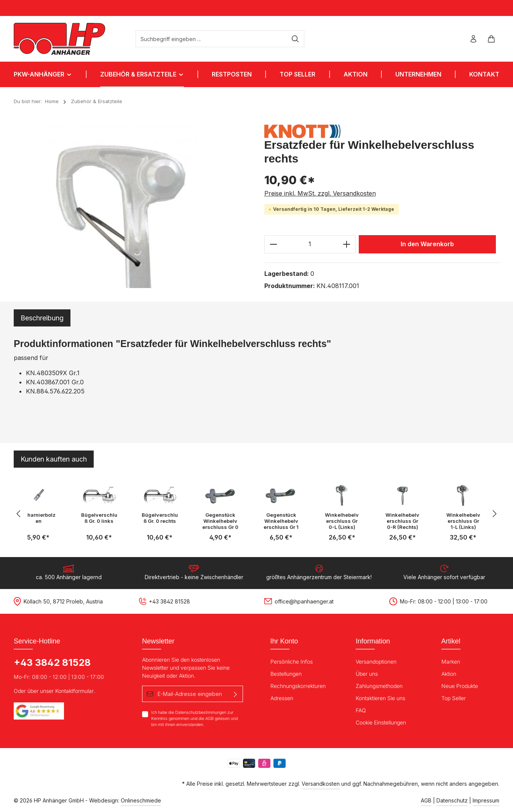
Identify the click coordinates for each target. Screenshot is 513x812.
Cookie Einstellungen (381, 722)
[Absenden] (236, 694)
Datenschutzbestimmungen (201, 712)
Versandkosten (321, 784)
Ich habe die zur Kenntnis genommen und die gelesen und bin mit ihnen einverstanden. (194, 718)
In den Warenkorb (427, 244)
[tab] (42, 318)
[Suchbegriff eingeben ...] (211, 39)
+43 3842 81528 (52, 662)
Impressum (486, 800)
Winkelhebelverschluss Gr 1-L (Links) (463, 521)
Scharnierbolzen (38, 518)
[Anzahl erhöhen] (347, 244)
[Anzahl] (310, 244)
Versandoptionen (376, 662)
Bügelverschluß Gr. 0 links (99, 518)
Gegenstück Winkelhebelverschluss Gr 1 (281, 521)
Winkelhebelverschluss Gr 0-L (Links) (342, 521)
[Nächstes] (494, 514)
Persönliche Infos (292, 662)
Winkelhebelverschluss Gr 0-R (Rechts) (402, 521)
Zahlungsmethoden (379, 686)
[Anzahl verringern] (273, 244)
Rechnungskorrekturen (298, 686)
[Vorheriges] (19, 514)
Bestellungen (286, 674)
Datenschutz (452, 800)
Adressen (282, 698)
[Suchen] (295, 39)
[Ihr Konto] (473, 39)
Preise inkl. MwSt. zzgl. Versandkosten (320, 193)
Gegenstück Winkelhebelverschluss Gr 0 (220, 521)
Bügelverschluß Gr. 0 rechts (160, 518)
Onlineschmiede (141, 800)
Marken (451, 662)
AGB (209, 719)
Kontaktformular (74, 691)
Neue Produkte (460, 686)
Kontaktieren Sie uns (380, 698)
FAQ (361, 710)
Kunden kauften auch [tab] (54, 459)
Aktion (449, 674)
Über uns (367, 674)
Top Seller (454, 698)
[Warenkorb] (491, 39)
